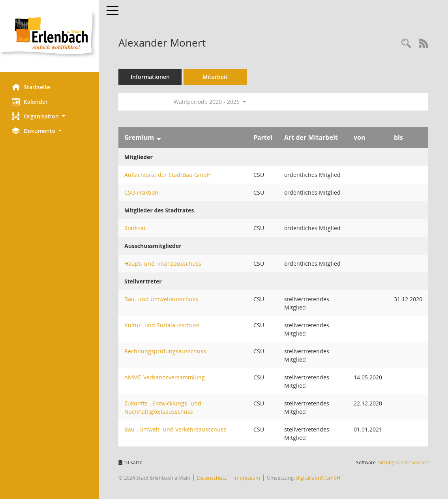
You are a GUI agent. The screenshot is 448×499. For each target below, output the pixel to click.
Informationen (150, 77)
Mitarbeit (215, 77)
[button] (49, 116)
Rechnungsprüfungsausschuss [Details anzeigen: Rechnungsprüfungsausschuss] (165, 351)
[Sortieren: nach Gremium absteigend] (159, 137)
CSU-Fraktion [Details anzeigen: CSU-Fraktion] (141, 192)
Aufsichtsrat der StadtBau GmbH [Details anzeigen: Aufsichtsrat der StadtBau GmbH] (168, 175)
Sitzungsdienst (403, 462)
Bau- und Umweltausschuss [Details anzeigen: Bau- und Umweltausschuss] (161, 299)
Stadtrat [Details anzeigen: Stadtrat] (135, 228)
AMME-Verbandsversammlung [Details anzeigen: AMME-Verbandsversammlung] (165, 377)
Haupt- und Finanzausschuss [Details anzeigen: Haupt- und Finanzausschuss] (163, 264)
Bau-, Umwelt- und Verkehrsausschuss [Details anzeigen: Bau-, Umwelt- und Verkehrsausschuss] (175, 429)
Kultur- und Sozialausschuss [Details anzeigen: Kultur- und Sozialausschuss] (162, 325)
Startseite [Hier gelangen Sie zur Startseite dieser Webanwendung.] (31, 87)
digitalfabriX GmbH (318, 478)
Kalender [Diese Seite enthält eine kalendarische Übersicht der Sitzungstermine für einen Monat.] (30, 101)
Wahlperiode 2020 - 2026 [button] (210, 102)
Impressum (247, 478)
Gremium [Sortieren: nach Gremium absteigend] (139, 137)
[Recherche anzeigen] (406, 44)
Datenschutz (212, 478)
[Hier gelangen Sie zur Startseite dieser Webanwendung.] (49, 36)
